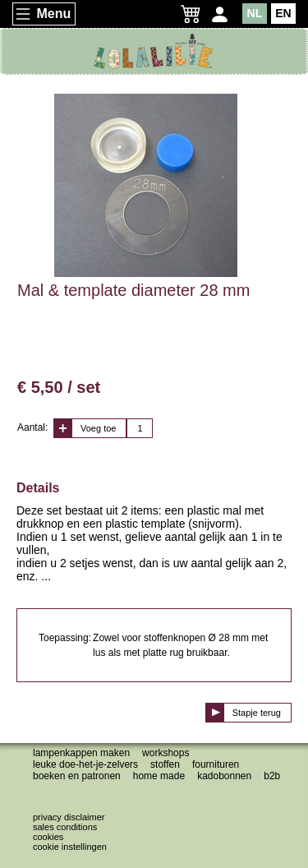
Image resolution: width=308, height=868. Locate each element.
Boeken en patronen (77, 776)
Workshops (165, 753)
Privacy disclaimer (69, 817)
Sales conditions (65, 827)
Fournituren (216, 764)
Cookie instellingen (70, 847)
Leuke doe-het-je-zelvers (85, 764)
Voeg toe (98, 428)
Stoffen (165, 764)
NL (255, 13)
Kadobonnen (224, 776)
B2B (272, 776)
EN (283, 13)
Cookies (48, 837)
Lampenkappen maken (81, 753)
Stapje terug (257, 713)
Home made (159, 776)
